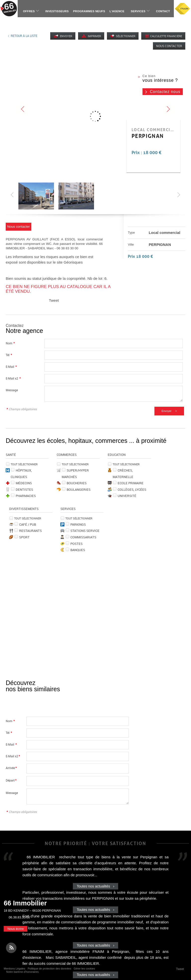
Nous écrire (16, 929)
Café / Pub (28, 524)
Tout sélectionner (24, 464)
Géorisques (73, 262)
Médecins (24, 483)
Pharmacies (26, 496)
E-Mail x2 (13, 378)
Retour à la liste (24, 36)
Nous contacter (169, 46)
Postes (76, 544)
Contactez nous (165, 92)
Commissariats (83, 537)
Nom (10, 343)
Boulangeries (79, 490)
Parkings (78, 524)
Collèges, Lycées (132, 490)
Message (12, 390)
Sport (24, 537)
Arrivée (11, 768)
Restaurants (30, 531)
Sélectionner (126, 36)
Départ (11, 780)
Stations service (85, 531)
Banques (78, 550)
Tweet (54, 300)
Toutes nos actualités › (95, 886)
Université (127, 496)
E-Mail (11, 367)
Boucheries (77, 483)
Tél (9, 355)
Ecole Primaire (131, 483)
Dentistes (24, 490)
